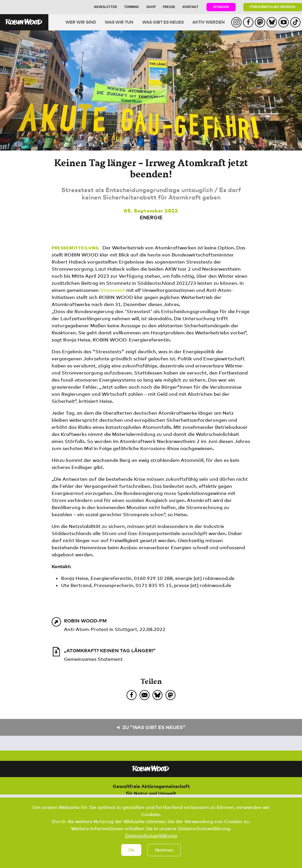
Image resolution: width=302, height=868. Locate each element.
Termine (132, 7)
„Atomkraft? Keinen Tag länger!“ (110, 650)
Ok (131, 854)
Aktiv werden (209, 22)
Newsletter (105, 7)
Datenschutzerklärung (151, 840)
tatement (114, 290)
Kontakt (191, 7)
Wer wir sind (81, 22)
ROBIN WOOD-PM (85, 621)
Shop (151, 7)
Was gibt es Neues (163, 22)
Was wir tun (119, 22)
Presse (169, 7)
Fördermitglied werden (272, 7)
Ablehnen (164, 854)
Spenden (221, 7)
